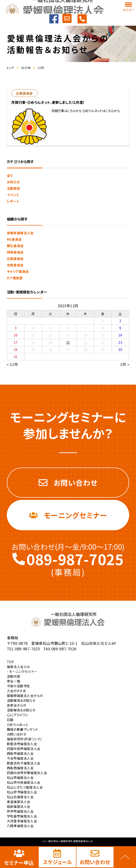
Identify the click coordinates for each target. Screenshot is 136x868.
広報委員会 (15, 259)
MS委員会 (14, 239)
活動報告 (14, 188)
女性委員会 (15, 265)
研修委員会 (15, 252)
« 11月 (12, 364)
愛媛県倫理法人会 (20, 233)
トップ (10, 68)
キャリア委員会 (18, 271)
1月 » (125, 364)
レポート (13, 201)
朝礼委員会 (15, 246)
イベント (13, 195)
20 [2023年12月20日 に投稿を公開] (68, 342)
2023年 (26, 68)
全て (10, 175)
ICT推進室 (15, 278)
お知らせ (13, 182)
